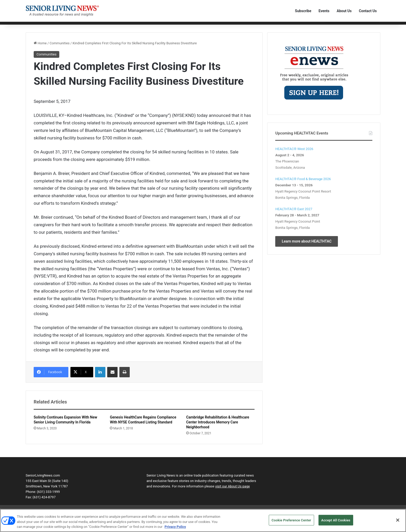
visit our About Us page (233, 495)
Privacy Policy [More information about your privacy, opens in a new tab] (175, 529)
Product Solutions (141, 27)
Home (33, 27)
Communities (70, 27)
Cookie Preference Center (291, 522)
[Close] (398, 522)
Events (324, 11)
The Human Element (199, 27)
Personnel (115, 27)
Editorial (49, 27)
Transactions (169, 27)
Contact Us (368, 11)
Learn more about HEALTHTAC (307, 249)
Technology (94, 27)
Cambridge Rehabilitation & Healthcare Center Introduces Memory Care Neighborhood (218, 430)
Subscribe (303, 11)
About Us (344, 11)
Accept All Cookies (336, 522)
